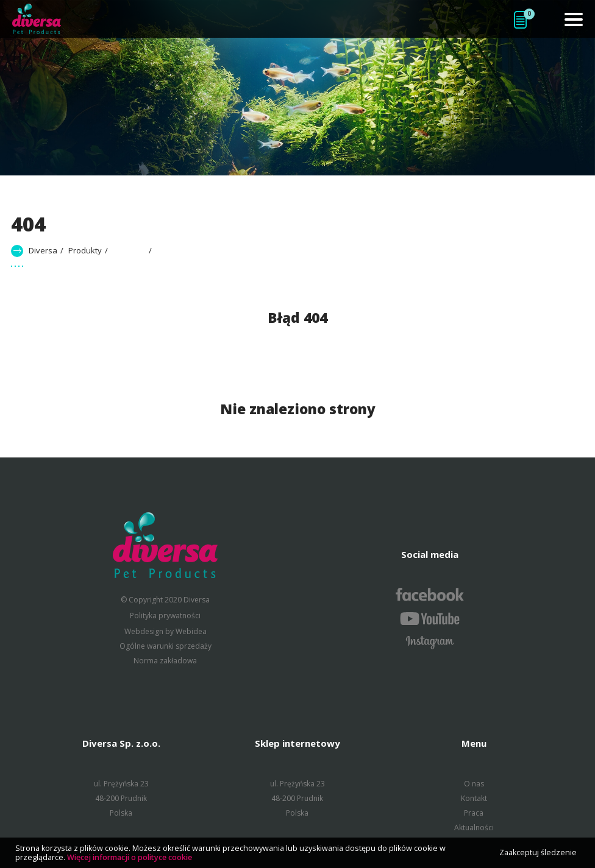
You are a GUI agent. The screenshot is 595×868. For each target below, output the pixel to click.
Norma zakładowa (165, 661)
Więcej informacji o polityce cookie (130, 857)
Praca (474, 813)
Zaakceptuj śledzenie (538, 852)
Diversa (43, 250)
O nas (474, 784)
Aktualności (474, 827)
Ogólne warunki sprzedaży (166, 646)
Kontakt (474, 798)
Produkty (85, 250)
